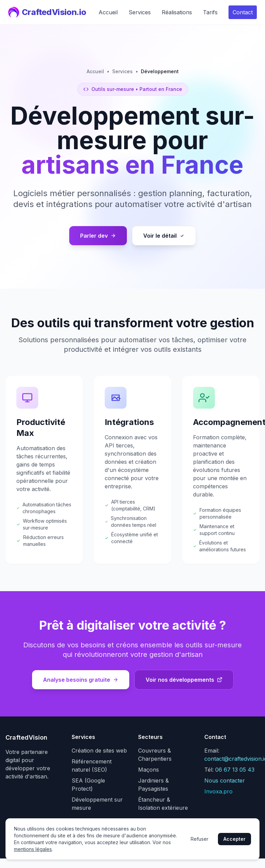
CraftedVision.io (47, 12)
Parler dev (98, 236)
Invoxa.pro (218, 791)
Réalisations (177, 12)
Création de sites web (99, 751)
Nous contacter (225, 780)
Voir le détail (164, 236)
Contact (243, 12)
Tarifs (210, 12)
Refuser (200, 839)
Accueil (108, 12)
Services (140, 12)
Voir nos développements (184, 680)
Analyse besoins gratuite (81, 680)
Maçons (149, 770)
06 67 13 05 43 (235, 770)
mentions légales (33, 849)
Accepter (234, 839)
